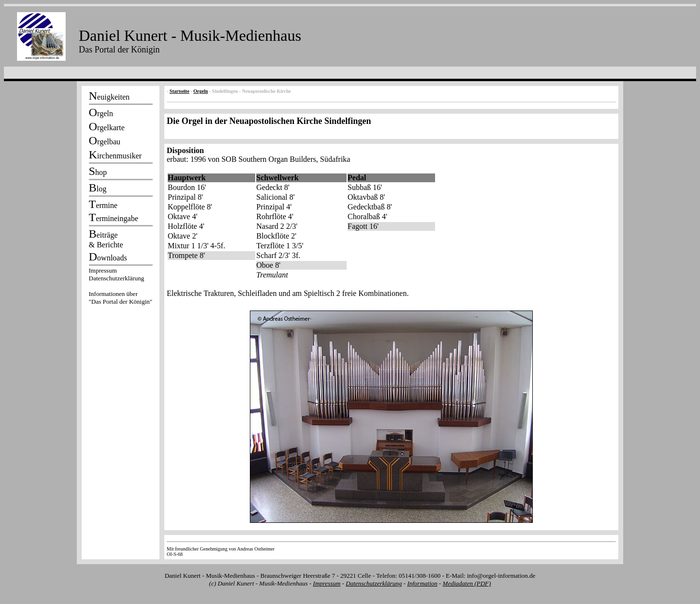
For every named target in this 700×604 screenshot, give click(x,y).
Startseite (180, 91)
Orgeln (201, 91)
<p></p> (121, 288)
